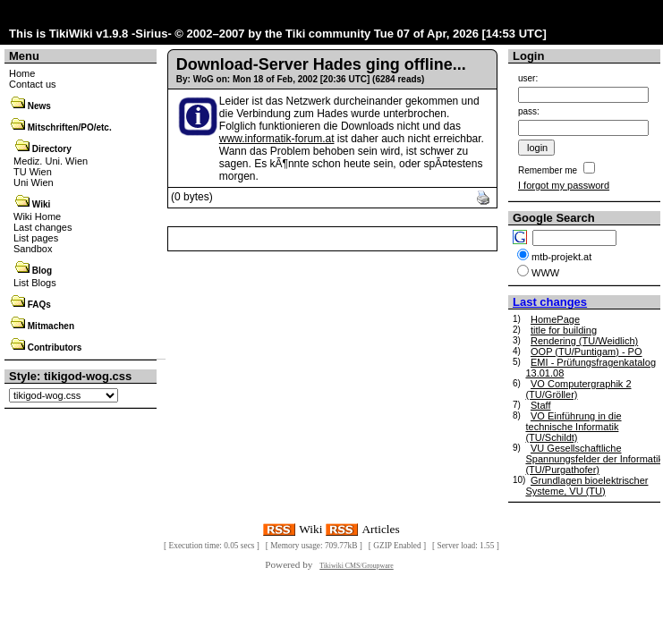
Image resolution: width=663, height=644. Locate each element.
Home (22, 73)
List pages (36, 238)
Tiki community (328, 34)
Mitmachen (51, 326)
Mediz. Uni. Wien (51, 161)
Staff (540, 405)
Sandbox (33, 249)
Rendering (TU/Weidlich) (584, 341)
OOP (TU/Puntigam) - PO (586, 352)
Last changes (42, 227)
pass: (529, 111)
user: (528, 78)
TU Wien (33, 172)
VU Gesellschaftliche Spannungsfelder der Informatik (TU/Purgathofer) (594, 459)
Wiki (41, 204)
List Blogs (35, 283)
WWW (545, 273)
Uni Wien (34, 182)
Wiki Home (37, 216)
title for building (564, 330)
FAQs (39, 305)
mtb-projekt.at (561, 257)
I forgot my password (564, 185)
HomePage (555, 319)
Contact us (33, 84)
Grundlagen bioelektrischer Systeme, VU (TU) (586, 486)
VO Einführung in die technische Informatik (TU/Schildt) (573, 427)
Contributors (55, 347)
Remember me (548, 170)
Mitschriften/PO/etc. (70, 127)
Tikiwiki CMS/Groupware (357, 566)
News (39, 106)
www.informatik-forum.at (277, 139)
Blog (42, 271)
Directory (52, 149)
